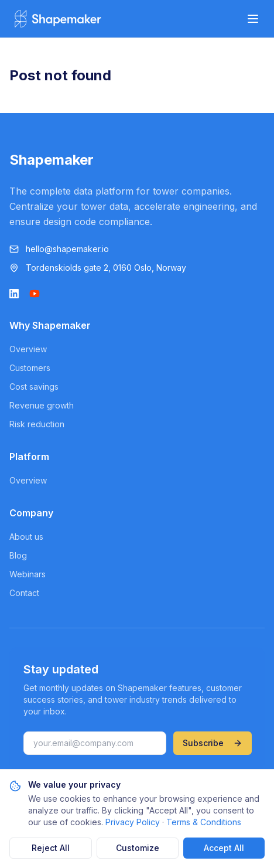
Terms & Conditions (204, 822)
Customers (30, 368)
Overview (28, 349)
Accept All (224, 848)
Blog (18, 555)
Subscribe (213, 743)
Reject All (51, 848)
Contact (24, 593)
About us (26, 537)
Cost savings (34, 387)
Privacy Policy (133, 822)
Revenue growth (42, 405)
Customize (138, 848)
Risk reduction (37, 424)
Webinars (28, 574)
